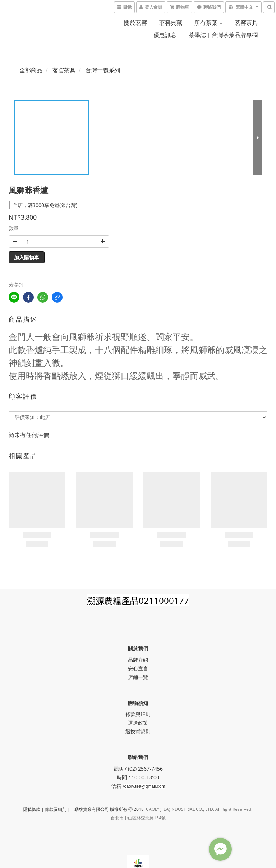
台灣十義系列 (103, 70)
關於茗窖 (135, 23)
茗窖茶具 (246, 23)
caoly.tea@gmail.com (145, 786)
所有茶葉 (208, 23)
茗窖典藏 (171, 23)
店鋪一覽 (138, 677)
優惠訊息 (165, 35)
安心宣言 (138, 668)
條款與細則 (138, 714)
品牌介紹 (138, 660)
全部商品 (31, 70)
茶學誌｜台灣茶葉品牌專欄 (223, 35)
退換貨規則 (138, 731)
